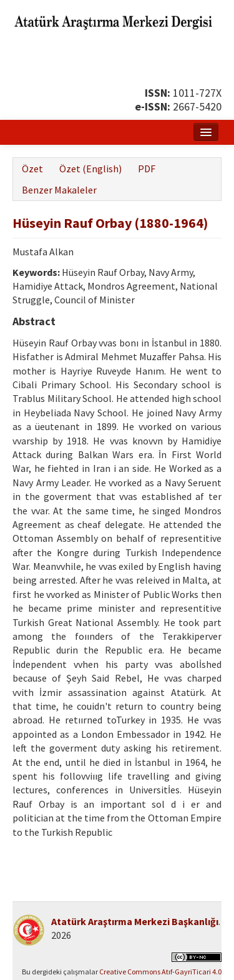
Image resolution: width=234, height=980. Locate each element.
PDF (147, 169)
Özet (32, 169)
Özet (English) (90, 169)
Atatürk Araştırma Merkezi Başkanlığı (135, 921)
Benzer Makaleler (59, 190)
